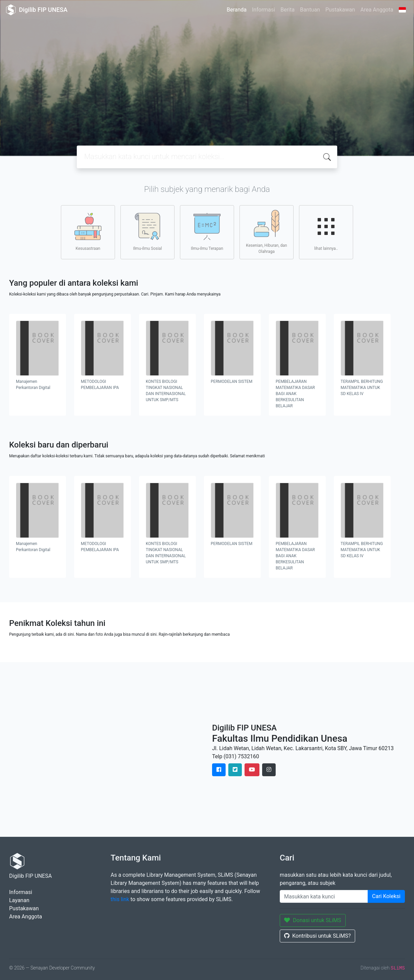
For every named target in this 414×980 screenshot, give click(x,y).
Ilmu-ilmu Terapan (207, 232)
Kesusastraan (88, 232)
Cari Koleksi (386, 896)
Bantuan (310, 10)
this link (120, 899)
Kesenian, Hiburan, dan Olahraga (266, 232)
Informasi (263, 10)
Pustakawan (340, 10)
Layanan (19, 900)
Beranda (237, 10)
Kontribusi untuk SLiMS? (317, 936)
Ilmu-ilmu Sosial (147, 232)
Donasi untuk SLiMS (313, 920)
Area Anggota (377, 10)
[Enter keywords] (324, 896)
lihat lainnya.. (326, 232)
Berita (287, 10)
